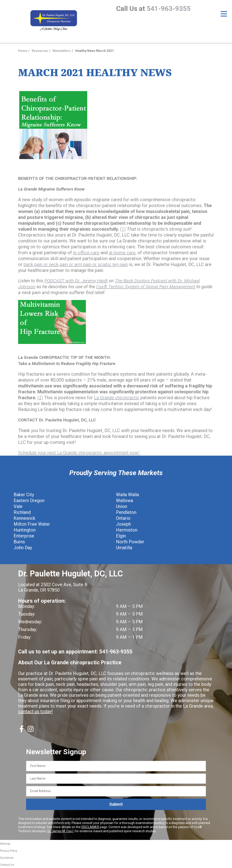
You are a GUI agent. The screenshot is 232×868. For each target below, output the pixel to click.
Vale (18, 506)
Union (122, 506)
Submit (116, 804)
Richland (22, 512)
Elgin (121, 536)
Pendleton (126, 512)
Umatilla (124, 548)
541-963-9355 (169, 8)
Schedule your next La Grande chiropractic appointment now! (79, 453)
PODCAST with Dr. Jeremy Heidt (76, 281)
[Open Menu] (224, 14)
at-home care (122, 253)
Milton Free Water (32, 524)
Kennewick (24, 518)
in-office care (86, 253)
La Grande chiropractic (117, 398)
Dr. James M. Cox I (60, 831)
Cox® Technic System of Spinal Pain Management (146, 287)
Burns (19, 542)
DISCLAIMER (90, 827)
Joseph (123, 524)
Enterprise (24, 536)
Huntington (25, 530)
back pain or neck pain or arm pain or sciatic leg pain (76, 264)
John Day (23, 548)
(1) (123, 229)
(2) (40, 398)
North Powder (130, 542)
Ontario (123, 518)
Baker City (24, 495)
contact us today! (35, 711)
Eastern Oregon (29, 500)
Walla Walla (127, 495)
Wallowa (124, 500)
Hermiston (127, 530)
